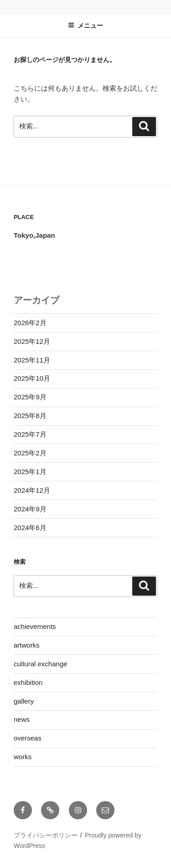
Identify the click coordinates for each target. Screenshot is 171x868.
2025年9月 (30, 397)
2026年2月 (30, 323)
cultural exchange (41, 664)
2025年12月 (32, 341)
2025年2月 (30, 453)
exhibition (28, 682)
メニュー (85, 26)
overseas (28, 738)
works (23, 757)
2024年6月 (30, 528)
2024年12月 (32, 490)
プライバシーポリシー (46, 835)
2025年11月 (32, 360)
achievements (35, 626)
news (22, 719)
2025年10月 (32, 378)
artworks (27, 645)
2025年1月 (30, 472)
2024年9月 (30, 509)
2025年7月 (30, 434)
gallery (24, 701)
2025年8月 (30, 416)
